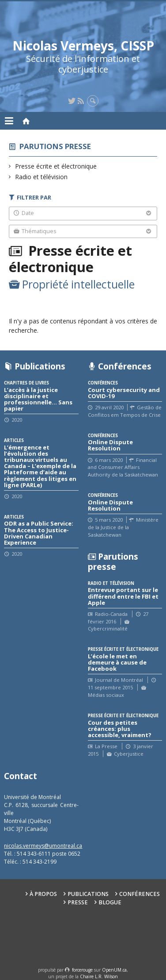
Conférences (140, 894)
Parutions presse (55, 146)
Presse (78, 902)
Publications (88, 894)
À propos (43, 894)
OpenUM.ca (114, 970)
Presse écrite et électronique (56, 166)
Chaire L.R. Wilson (99, 976)
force (82, 970)
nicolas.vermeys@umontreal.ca (43, 846)
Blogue (110, 902)
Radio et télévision (41, 177)
